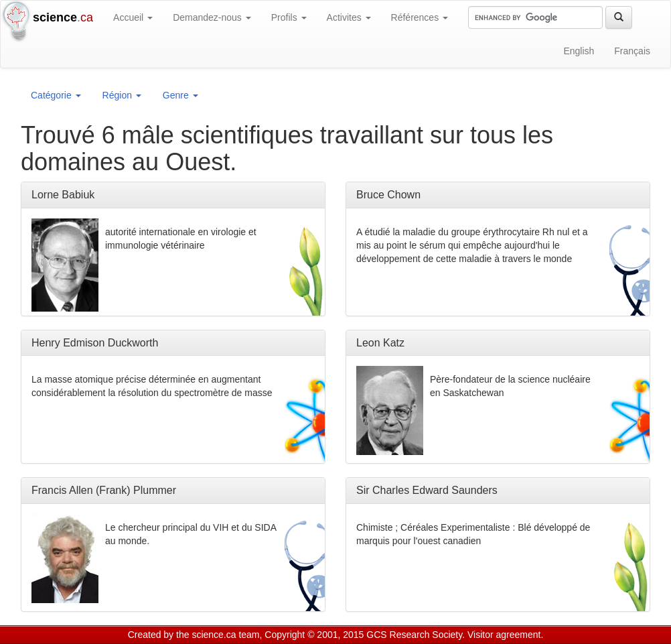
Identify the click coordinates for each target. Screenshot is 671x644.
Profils (289, 17)
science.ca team (225, 635)
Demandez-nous (212, 17)
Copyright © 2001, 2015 (314, 635)
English (579, 51)
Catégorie (56, 95)
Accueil (133, 17)
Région (122, 95)
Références (420, 17)
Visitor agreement (504, 635)
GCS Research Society (414, 635)
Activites (349, 17)
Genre (180, 95)
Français (632, 51)
